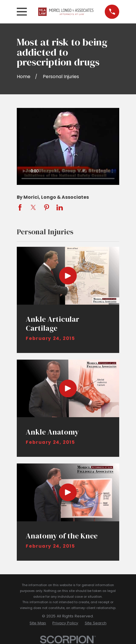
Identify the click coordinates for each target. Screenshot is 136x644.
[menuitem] (38, 623)
